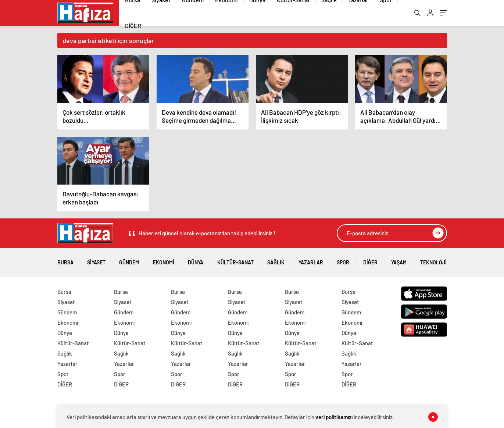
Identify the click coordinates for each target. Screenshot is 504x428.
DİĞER (133, 26)
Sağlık (276, 260)
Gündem (129, 260)
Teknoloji (433, 260)
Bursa (65, 260)
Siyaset (96, 260)
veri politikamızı (334, 417)
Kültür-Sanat (235, 260)
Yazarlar (311, 260)
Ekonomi (164, 260)
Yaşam (399, 260)
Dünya (196, 260)
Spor (343, 260)
